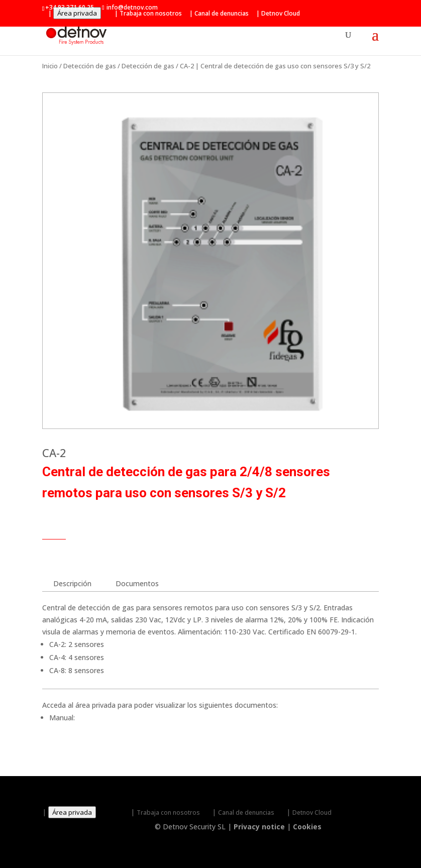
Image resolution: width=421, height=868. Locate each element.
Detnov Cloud (281, 14)
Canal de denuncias (222, 14)
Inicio (50, 66)
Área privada (77, 13)
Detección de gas (90, 66)
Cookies (307, 827)
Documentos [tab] (137, 583)
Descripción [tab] (72, 583)
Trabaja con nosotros (151, 14)
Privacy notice (259, 827)
